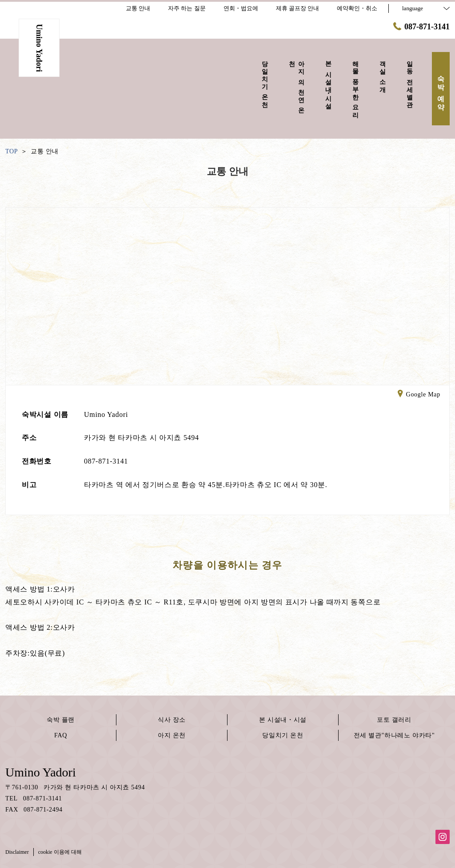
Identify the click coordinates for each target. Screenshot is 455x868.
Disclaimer (17, 852)
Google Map (419, 395)
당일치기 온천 (283, 735)
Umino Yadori (41, 772)
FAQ (61, 735)
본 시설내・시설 (283, 720)
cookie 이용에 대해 (60, 852)
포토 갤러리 (394, 720)
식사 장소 (172, 720)
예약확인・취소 (357, 8)
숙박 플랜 (61, 720)
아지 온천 (172, 735)
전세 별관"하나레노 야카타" (394, 735)
